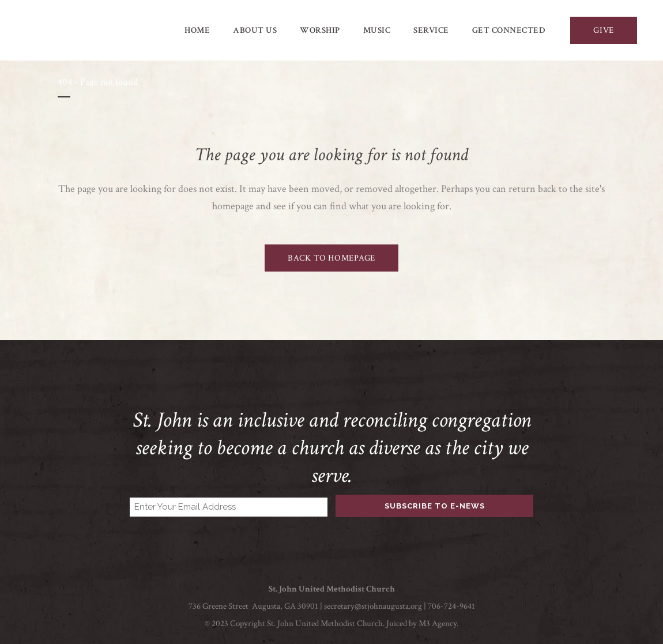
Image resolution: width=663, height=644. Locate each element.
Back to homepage (331, 258)
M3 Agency (438, 624)
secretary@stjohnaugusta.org (373, 606)
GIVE (604, 30)
